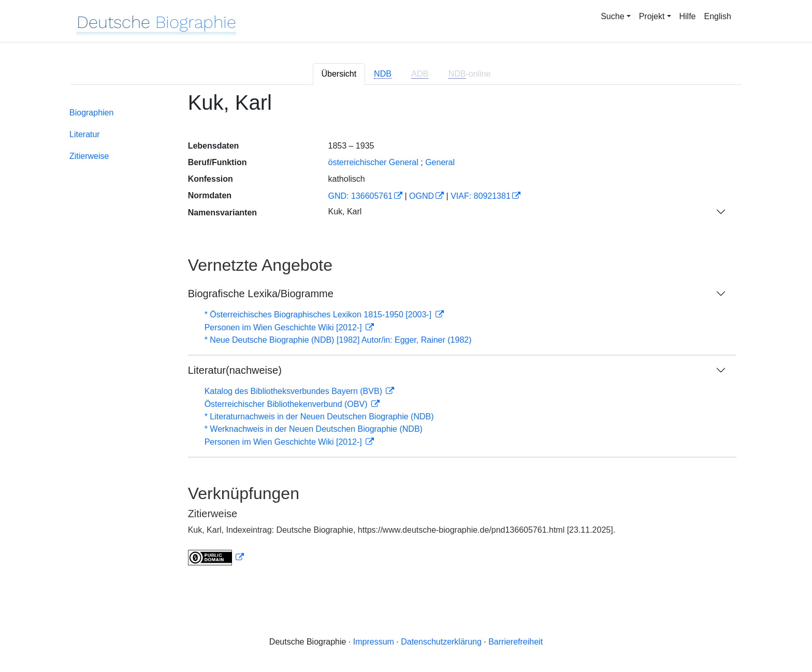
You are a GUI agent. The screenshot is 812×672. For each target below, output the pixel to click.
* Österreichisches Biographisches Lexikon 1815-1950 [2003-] (319, 315)
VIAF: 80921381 (481, 196)
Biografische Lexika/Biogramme (261, 294)
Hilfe (688, 16)
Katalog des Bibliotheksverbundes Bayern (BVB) (295, 391)
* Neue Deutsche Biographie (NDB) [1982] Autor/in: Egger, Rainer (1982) (338, 340)
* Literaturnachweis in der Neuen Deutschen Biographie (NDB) (319, 417)
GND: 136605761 (360, 196)
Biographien (91, 113)
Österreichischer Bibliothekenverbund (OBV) (287, 404)
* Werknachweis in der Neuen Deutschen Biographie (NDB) (314, 429)
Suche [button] (612, 16)
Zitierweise (89, 156)
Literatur (85, 134)
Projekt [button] (652, 16)
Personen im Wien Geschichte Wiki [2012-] (285, 327)
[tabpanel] (406, 335)
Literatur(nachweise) (235, 370)
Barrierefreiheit (516, 642)
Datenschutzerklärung (441, 642)
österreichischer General (373, 162)
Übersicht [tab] (339, 74)
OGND (422, 196)
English (718, 16)
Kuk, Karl (345, 211)
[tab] (384, 74)
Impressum (374, 642)
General (440, 162)
